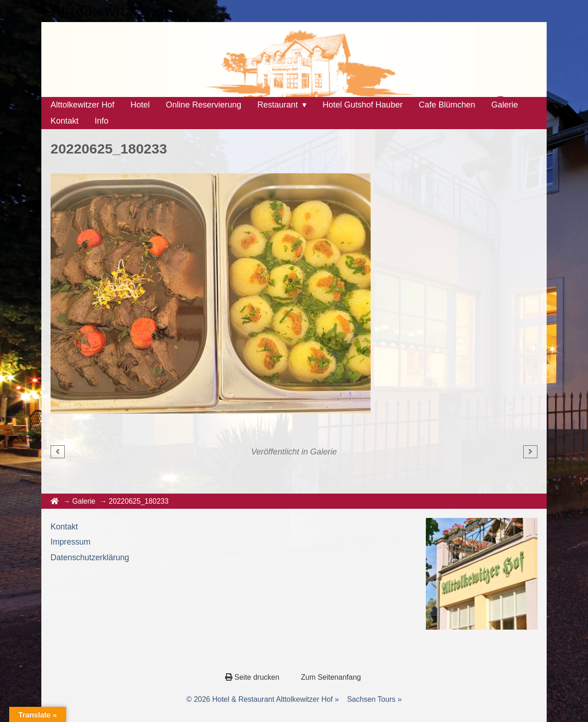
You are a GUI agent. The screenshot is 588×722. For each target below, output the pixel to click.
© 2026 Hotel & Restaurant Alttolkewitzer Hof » (263, 699)
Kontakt (64, 527)
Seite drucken (253, 677)
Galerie (323, 452)
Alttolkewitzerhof (110, 11)
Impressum (71, 542)
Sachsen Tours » (374, 699)
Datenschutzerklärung (90, 557)
